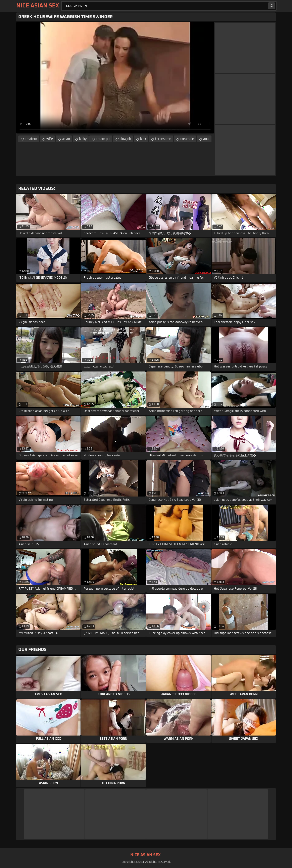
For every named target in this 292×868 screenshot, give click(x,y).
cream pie (103, 139)
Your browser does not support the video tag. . (115, 78)
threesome (163, 139)
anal (206, 139)
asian (66, 139)
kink (143, 139)
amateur (31, 139)
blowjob (125, 139)
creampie (187, 139)
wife (50, 139)
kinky (83, 139)
